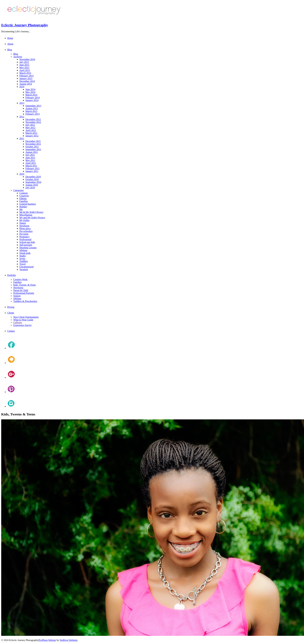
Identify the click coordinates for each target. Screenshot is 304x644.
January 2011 (32, 171)
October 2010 (32, 179)
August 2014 (26, 84)
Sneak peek (25, 253)
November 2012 (33, 122)
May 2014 (30, 92)
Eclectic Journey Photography (25, 25)
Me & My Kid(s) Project (31, 212)
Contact (11, 331)
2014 (22, 87)
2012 (22, 117)
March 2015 (25, 73)
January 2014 (32, 100)
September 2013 (33, 106)
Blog (10, 50)
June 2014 (30, 89)
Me (21, 209)
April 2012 (31, 130)
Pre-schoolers (26, 231)
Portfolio (12, 275)
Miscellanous (26, 215)
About (10, 44)
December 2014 (27, 81)
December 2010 (33, 177)
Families (24, 201)
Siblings (23, 250)
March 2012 (31, 133)
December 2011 (33, 141)
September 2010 (33, 182)
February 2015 (26, 76)
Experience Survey (22, 325)
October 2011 (32, 147)
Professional (25, 239)
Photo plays (25, 228)
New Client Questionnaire (26, 317)
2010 (22, 174)
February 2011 (32, 168)
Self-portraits (26, 245)
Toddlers (24, 261)
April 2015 (25, 70)
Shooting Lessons (28, 248)
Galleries (18, 322)
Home (10, 38)
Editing (23, 198)
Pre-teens (24, 234)
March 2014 (31, 95)
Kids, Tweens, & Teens (25, 285)
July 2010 (30, 188)
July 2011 (30, 155)
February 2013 (33, 114)
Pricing (11, 307)
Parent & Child (21, 290)
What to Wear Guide (23, 320)
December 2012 (33, 119)
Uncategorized (26, 267)
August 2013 (32, 108)
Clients (11, 313)
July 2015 (24, 62)
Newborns (24, 226)
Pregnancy (25, 237)
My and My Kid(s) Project (32, 218)
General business (28, 204)
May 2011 (30, 160)
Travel (22, 264)
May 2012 (30, 128)
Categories (18, 190)
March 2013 (31, 111)
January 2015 (26, 78)
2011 (22, 138)
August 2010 (32, 185)
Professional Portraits (24, 293)
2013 (22, 103)
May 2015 (24, 68)
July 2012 (30, 125)
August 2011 (32, 152)
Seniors (17, 296)
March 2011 (31, 166)
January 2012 (32, 136)
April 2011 (31, 163)
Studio (23, 256)
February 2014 (33, 98)
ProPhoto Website (47, 640)
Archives (18, 57)
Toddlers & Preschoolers (25, 301)
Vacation (24, 269)
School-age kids (27, 242)
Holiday (23, 207)
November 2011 (33, 144)
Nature (23, 223)
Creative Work (20, 279)
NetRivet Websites (69, 640)
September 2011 (33, 149)
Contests (24, 193)
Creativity (24, 196)
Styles (22, 258)
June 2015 (24, 65)
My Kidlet (24, 220)
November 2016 (27, 59)
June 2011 (30, 158)
